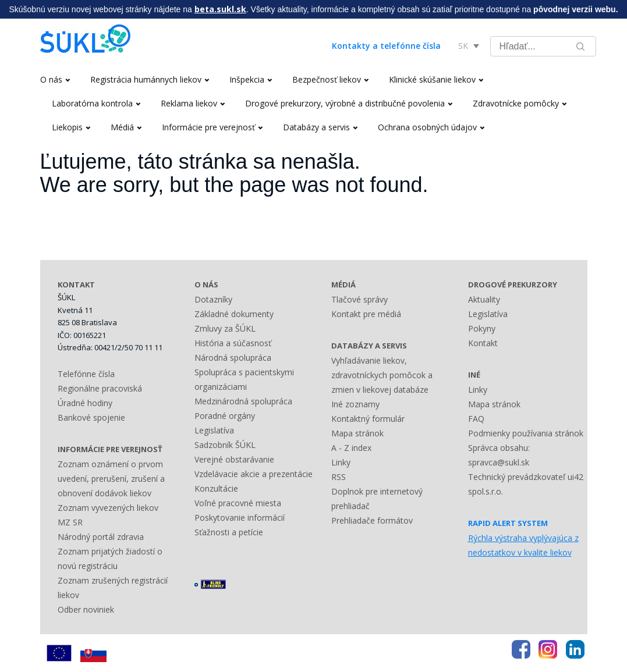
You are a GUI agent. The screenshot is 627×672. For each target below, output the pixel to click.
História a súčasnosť (233, 343)
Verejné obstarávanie (234, 459)
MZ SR (70, 522)
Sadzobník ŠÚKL (225, 445)
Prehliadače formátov (372, 520)
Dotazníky (213, 299)
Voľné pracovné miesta (238, 503)
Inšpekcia (251, 79)
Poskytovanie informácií (240, 518)
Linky (341, 462)
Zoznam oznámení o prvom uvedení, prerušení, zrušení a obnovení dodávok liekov (111, 479)
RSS (339, 477)
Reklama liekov (193, 103)
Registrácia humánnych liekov (150, 79)
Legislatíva (214, 430)
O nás (55, 79)
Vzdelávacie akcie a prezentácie (254, 474)
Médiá (126, 127)
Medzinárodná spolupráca (243, 401)
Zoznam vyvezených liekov (108, 508)
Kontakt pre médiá (366, 314)
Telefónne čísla (86, 374)
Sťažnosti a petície (229, 532)
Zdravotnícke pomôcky (520, 103)
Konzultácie (216, 488)
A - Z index (351, 448)
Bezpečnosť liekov (330, 79)
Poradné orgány (225, 416)
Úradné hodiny (85, 403)
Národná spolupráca (233, 358)
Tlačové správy (359, 299)
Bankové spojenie (91, 417)
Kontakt (483, 343)
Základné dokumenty (234, 314)
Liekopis (71, 127)
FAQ (476, 419)
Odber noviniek (86, 609)
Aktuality (484, 299)
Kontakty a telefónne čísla (386, 46)
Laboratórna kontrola (96, 103)
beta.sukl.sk (220, 9)
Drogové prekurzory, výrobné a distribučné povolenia (349, 103)
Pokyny (482, 328)
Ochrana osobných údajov (431, 127)
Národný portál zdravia (101, 537)
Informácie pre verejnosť (212, 127)
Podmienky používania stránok (526, 433)
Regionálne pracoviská (100, 388)
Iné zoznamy (355, 404)
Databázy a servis (320, 127)
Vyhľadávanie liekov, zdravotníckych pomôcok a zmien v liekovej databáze (382, 375)
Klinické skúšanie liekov (436, 79)
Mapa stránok (357, 433)
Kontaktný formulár (368, 419)
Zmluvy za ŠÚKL (225, 328)
